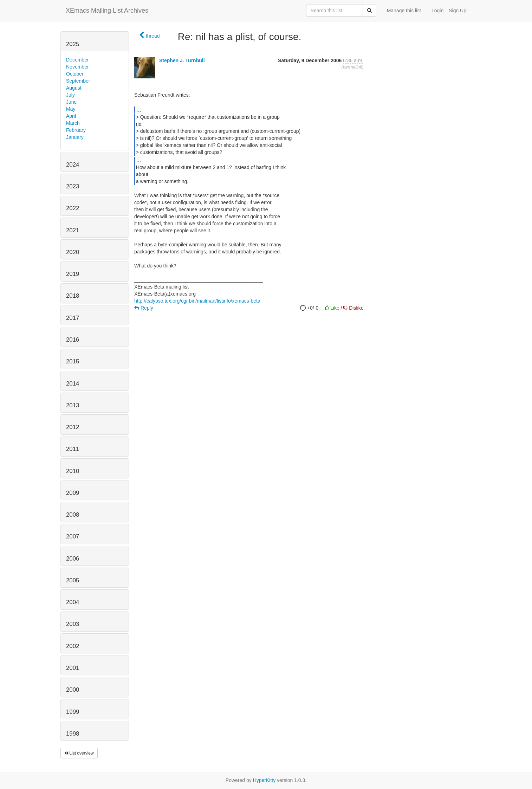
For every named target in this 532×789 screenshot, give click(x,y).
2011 (73, 449)
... (139, 110)
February (76, 130)
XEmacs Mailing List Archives (107, 11)
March (73, 123)
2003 (73, 624)
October (75, 74)
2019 (73, 274)
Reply (144, 308)
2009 (73, 493)
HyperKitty (264, 780)
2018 (73, 296)
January (75, 137)
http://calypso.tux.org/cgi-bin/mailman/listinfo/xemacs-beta (197, 301)
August (74, 88)
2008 (73, 515)
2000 (73, 690)
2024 (73, 165)
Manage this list (404, 11)
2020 (73, 252)
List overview (79, 753)
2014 (73, 384)
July (70, 95)
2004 (73, 602)
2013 (73, 405)
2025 (73, 44)
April (71, 116)
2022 (73, 208)
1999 (73, 712)
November (77, 67)
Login (437, 11)
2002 (73, 646)
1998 (73, 734)
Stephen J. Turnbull (182, 60)
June (71, 102)
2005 (73, 580)
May (71, 109)
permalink (353, 67)
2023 (73, 186)
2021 (73, 230)
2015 (73, 361)
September (78, 81)
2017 (73, 318)
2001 (73, 668)
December (77, 60)
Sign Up (458, 11)
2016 (73, 340)
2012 (73, 427)
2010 (73, 471)
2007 (73, 536)
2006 (73, 559)
